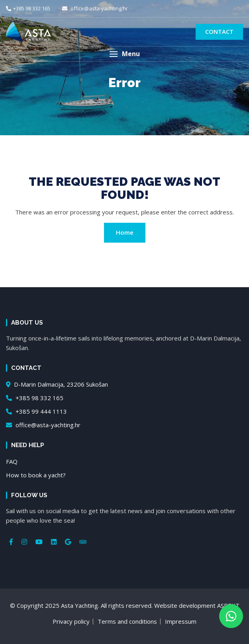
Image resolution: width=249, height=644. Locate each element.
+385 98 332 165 (28, 8)
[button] (124, 54)
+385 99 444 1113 (36, 411)
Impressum (181, 621)
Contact (219, 31)
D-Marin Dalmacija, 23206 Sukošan (57, 384)
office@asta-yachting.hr (95, 8)
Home (125, 232)
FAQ (12, 461)
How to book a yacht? (36, 475)
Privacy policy (71, 621)
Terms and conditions (127, 621)
